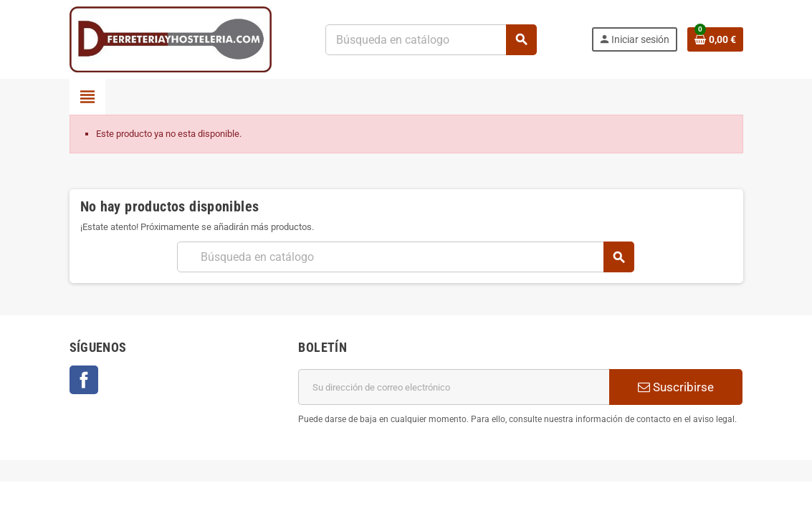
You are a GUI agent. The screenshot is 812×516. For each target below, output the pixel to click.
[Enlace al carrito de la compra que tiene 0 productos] (715, 39)
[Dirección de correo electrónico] (454, 387)
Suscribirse (676, 387)
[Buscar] (431, 40)
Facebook (84, 380)
